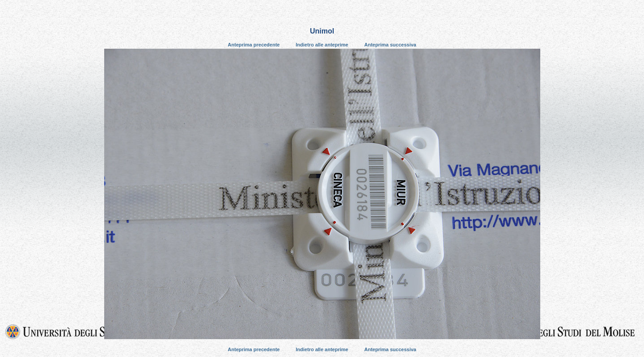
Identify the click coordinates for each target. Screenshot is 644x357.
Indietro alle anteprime (322, 45)
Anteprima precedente (254, 45)
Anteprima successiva (390, 45)
